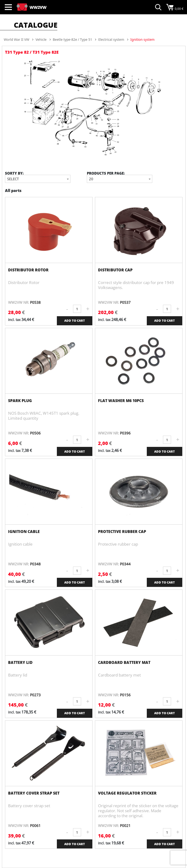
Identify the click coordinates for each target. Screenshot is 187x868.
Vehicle (41, 39)
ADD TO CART (75, 320)
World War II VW (17, 39)
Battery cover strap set (34, 793)
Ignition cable (24, 532)
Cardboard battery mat (124, 662)
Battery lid (20, 662)
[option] (94, 109)
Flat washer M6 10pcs (121, 401)
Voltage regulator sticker (127, 793)
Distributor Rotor (28, 270)
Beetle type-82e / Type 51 (73, 39)
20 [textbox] (91, 179)
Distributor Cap (115, 270)
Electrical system (111, 39)
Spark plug (20, 401)
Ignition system (143, 39)
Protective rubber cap (122, 532)
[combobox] (38, 179)
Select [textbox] (13, 179)
